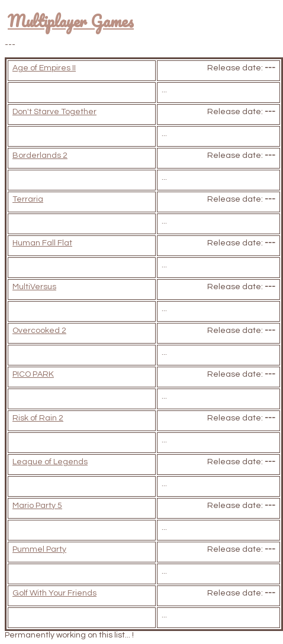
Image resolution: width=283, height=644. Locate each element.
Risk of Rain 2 (38, 418)
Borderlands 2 (40, 156)
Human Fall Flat (42, 243)
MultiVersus (34, 287)
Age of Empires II (44, 68)
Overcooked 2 (39, 331)
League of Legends (50, 462)
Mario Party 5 (37, 506)
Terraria (28, 199)
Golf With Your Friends (54, 593)
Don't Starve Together (54, 112)
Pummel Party (39, 549)
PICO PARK (33, 374)
